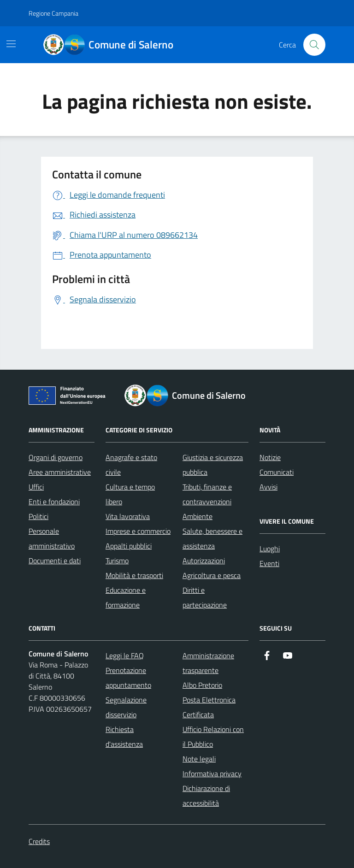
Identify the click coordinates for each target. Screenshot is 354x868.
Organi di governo (56, 457)
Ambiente (198, 516)
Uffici (36, 487)
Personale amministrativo (52, 538)
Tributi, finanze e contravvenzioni (207, 494)
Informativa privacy (212, 774)
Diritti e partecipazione (205, 597)
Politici (38, 516)
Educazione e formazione (126, 597)
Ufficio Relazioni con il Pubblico (213, 737)
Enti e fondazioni (54, 502)
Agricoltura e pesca (212, 575)
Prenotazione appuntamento (128, 678)
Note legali (199, 759)
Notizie (270, 457)
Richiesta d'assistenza (124, 737)
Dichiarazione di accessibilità (206, 796)
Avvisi (268, 487)
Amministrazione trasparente (208, 663)
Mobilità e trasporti (134, 575)
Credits (39, 841)
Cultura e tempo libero (130, 494)
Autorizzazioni (204, 561)
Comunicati (277, 472)
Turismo (117, 561)
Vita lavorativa (128, 516)
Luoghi (270, 549)
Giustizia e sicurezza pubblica (213, 465)
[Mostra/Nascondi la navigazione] (11, 44)
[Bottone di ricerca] (314, 45)
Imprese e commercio (138, 531)
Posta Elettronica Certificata (209, 707)
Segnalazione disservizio (126, 707)
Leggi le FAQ (125, 655)
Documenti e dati (55, 561)
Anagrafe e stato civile (131, 465)
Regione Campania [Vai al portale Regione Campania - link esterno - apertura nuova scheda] (53, 13)
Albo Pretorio (202, 685)
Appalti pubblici (129, 546)
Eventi (269, 563)
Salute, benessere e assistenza (212, 538)
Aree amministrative (60, 472)
